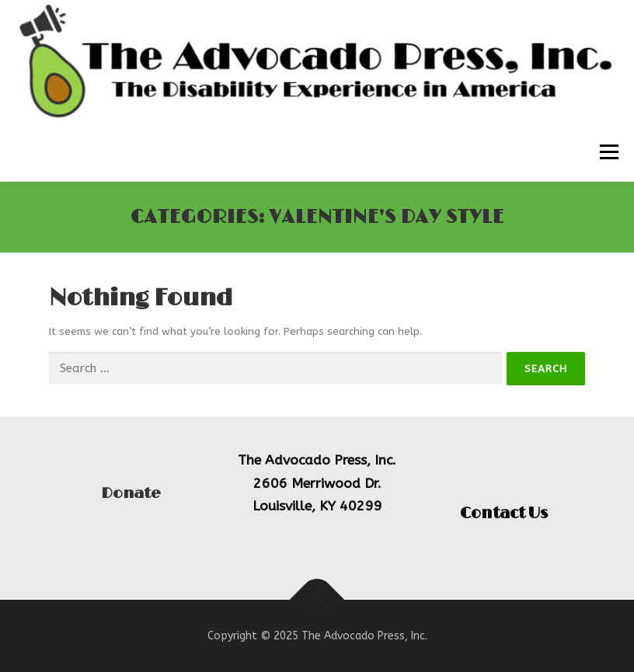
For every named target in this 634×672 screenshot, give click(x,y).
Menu (608, 152)
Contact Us (504, 514)
